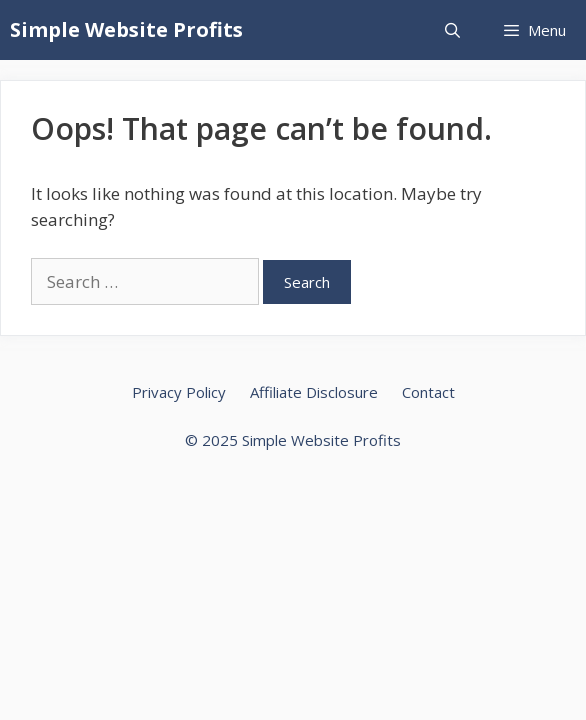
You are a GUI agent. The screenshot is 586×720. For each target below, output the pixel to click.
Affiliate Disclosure (314, 392)
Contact (428, 392)
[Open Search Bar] (451, 30)
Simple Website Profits (126, 29)
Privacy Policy (179, 392)
